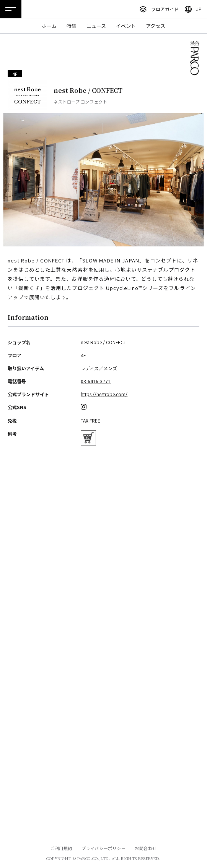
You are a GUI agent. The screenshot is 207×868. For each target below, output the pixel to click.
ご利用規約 (61, 848)
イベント (126, 26)
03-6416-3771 (96, 381)
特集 (72, 26)
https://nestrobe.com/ (104, 394)
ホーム (49, 26)
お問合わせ (146, 848)
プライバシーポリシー (104, 848)
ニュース (96, 26)
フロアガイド (165, 9)
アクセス (156, 26)
